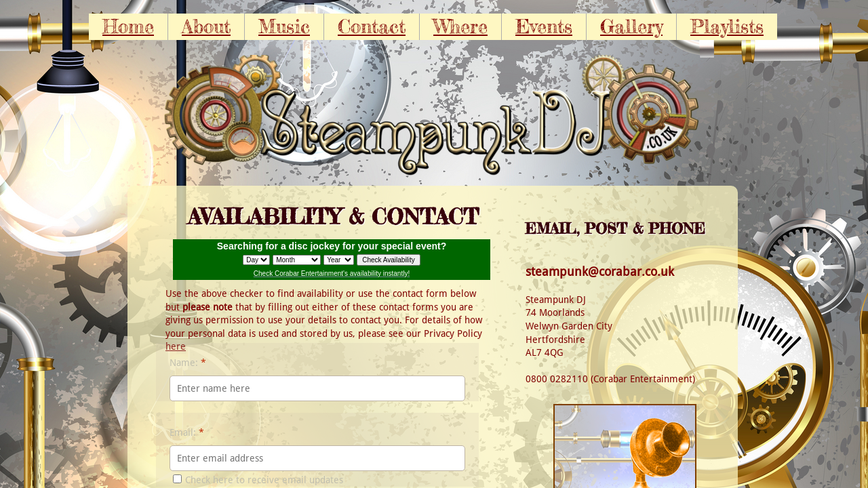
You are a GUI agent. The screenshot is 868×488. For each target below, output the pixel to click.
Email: (187, 432)
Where (460, 26)
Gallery (631, 26)
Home (128, 26)
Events (544, 26)
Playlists (727, 26)
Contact (372, 26)
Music (284, 26)
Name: (188, 363)
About (206, 26)
